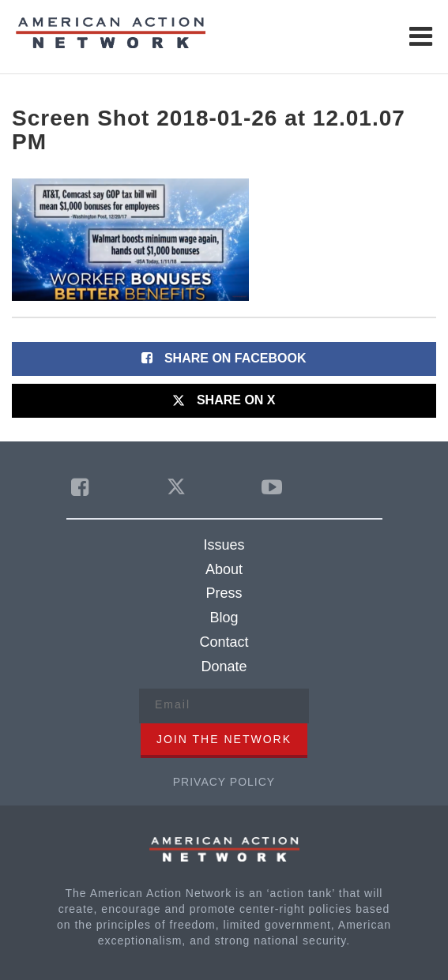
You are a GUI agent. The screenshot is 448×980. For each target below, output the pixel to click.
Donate (224, 666)
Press (224, 593)
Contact (224, 642)
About (224, 569)
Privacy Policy (224, 782)
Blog (224, 618)
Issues (224, 545)
